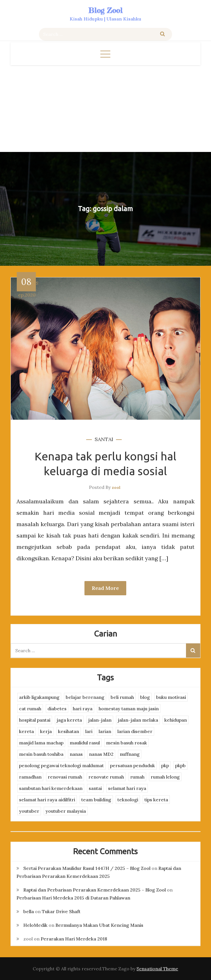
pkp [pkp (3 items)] (165, 765)
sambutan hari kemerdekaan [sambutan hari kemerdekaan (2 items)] (51, 788)
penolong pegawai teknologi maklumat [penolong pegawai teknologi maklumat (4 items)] (61, 765)
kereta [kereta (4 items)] (26, 731)
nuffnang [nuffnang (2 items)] (130, 754)
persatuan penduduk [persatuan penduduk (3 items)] (133, 765)
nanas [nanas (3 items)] (76, 754)
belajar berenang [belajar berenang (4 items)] (85, 697)
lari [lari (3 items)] (89, 731)
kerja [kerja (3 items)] (46, 731)
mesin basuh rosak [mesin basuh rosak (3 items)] (127, 743)
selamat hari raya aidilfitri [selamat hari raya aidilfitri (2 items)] (47, 800)
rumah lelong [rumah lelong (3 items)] (165, 777)
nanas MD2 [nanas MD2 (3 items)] (101, 754)
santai (104, 439)
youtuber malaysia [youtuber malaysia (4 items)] (66, 811)
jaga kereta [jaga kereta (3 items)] (69, 720)
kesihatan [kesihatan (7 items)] (69, 731)
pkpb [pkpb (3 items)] (180, 765)
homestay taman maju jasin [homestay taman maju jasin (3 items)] (129, 709)
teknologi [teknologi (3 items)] (128, 800)
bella (29, 911)
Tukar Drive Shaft (61, 911)
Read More (105, 588)
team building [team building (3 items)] (96, 800)
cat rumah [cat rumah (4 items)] (30, 709)
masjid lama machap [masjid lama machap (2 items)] (41, 743)
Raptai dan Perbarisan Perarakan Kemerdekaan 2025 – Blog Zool (95, 890)
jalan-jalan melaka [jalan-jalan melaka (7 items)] (138, 720)
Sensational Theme (157, 969)
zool (116, 487)
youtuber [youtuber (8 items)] (29, 811)
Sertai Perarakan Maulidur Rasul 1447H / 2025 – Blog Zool (87, 868)
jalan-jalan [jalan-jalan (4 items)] (100, 720)
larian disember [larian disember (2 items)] (135, 731)
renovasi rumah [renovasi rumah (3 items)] (65, 777)
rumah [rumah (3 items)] (137, 777)
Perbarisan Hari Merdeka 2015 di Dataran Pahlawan (73, 898)
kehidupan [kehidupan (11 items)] (176, 720)
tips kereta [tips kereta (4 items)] (156, 800)
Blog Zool (105, 10)
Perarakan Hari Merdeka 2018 (74, 939)
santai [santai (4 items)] (95, 788)
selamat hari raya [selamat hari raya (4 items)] (127, 788)
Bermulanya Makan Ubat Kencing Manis (99, 925)
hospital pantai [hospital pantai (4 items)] (35, 720)
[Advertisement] (105, 108)
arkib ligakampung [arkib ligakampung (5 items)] (39, 697)
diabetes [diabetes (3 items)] (57, 709)
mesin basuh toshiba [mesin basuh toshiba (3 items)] (41, 754)
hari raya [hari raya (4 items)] (83, 709)
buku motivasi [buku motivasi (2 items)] (171, 697)
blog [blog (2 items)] (145, 697)
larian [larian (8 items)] (105, 731)
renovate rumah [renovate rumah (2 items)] (106, 777)
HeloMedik (35, 925)
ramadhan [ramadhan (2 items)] (30, 777)
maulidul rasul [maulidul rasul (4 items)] (85, 743)
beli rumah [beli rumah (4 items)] (122, 697)
